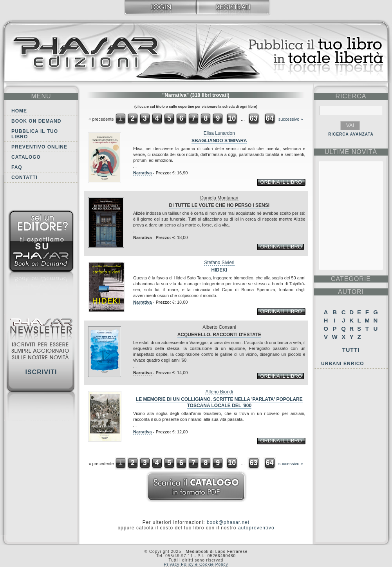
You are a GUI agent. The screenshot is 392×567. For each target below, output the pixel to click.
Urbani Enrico (343, 364)
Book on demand (36, 121)
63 (253, 118)
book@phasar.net (228, 522)
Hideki (219, 270)
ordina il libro (281, 182)
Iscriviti (41, 372)
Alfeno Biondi (219, 392)
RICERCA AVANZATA (351, 134)
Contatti (24, 178)
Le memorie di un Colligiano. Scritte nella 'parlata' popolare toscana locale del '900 (219, 402)
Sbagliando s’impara (219, 141)
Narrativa (143, 173)
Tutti (351, 350)
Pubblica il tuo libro (35, 134)
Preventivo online (39, 147)
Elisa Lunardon (219, 133)
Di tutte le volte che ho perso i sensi (219, 205)
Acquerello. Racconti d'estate (219, 335)
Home (19, 111)
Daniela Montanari (219, 198)
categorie (351, 279)
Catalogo (26, 157)
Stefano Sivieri (219, 263)
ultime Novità (351, 152)
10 (232, 118)
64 (270, 118)
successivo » (291, 119)
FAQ (17, 167)
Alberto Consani (219, 327)
